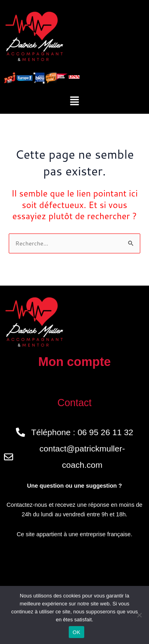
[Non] (139, 615)
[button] (74, 101)
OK (76, 632)
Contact (74, 403)
